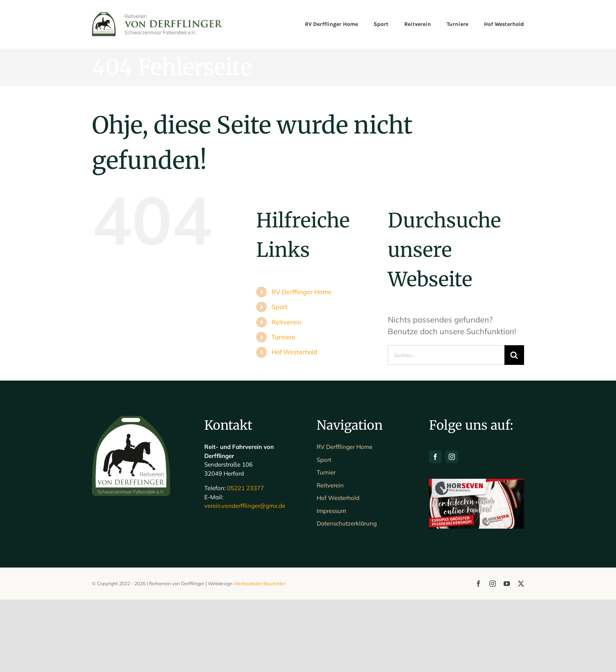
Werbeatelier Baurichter (260, 656)
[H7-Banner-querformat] (477, 555)
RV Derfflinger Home (302, 292)
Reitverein (286, 322)
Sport (280, 307)
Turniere (283, 337)
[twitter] (521, 656)
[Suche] (514, 355)
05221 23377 (246, 561)
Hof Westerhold (294, 352)
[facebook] (435, 529)
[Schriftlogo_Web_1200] (158, 16)
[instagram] (452, 529)
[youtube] (507, 656)
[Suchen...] (446, 355)
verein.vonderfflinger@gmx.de (245, 578)
